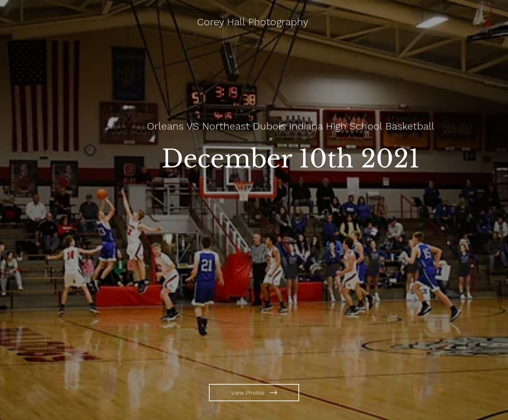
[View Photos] (254, 393)
